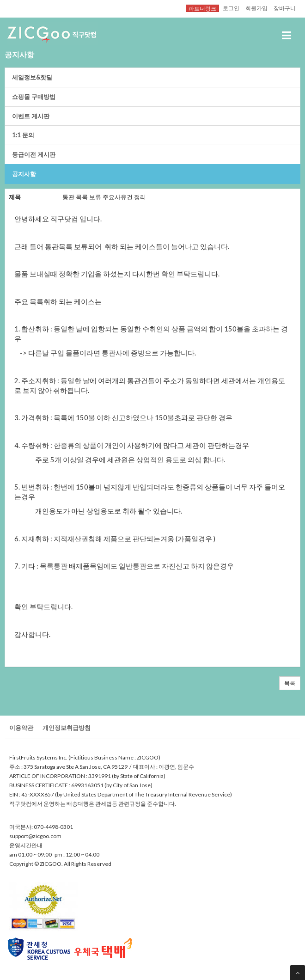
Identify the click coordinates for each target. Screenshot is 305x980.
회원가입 (256, 8)
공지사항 (24, 174)
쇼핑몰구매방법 (34, 97)
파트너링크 (202, 8)
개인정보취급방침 (67, 728)
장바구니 (285, 8)
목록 (290, 683)
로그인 (231, 8)
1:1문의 (23, 135)
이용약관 (21, 728)
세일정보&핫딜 (32, 77)
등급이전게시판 (34, 154)
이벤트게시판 (31, 116)
